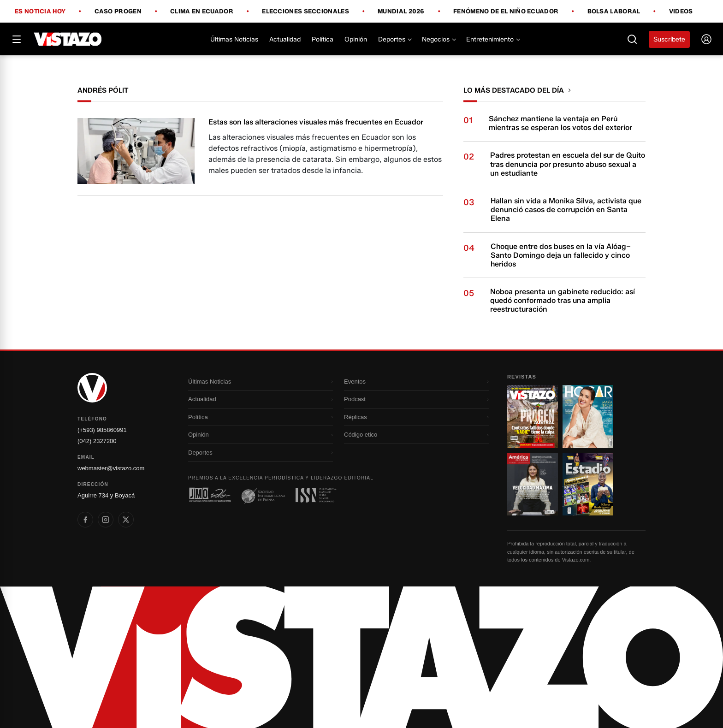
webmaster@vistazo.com (111, 468)
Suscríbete (669, 39)
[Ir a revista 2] (588, 416)
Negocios (439, 39)
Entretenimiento (493, 39)
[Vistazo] (68, 39)
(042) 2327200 (97, 441)
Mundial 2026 (401, 12)
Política (323, 39)
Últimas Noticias (234, 39)
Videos (681, 11)
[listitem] (85, 520)
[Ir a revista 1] (533, 416)
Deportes (394, 39)
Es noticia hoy (40, 12)
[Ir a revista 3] (533, 484)
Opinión (356, 39)
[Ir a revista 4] (588, 484)
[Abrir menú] (17, 39)
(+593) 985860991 (102, 430)
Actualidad (285, 39)
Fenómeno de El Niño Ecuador (506, 12)
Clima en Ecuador (202, 12)
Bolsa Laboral (614, 12)
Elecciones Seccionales (305, 12)
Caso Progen (118, 12)
